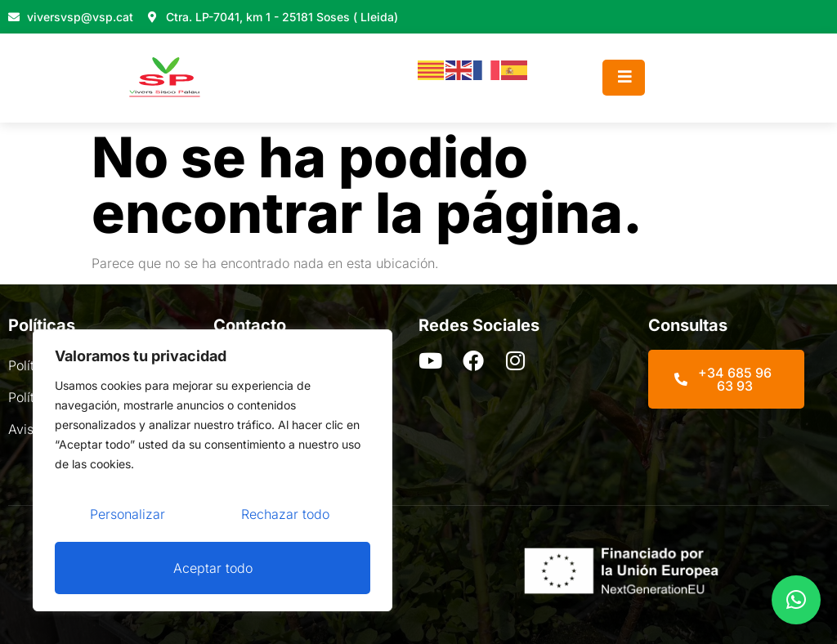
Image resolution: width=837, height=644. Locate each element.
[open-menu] (624, 78)
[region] (213, 472)
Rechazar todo (285, 516)
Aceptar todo (213, 568)
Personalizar (128, 516)
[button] (796, 600)
